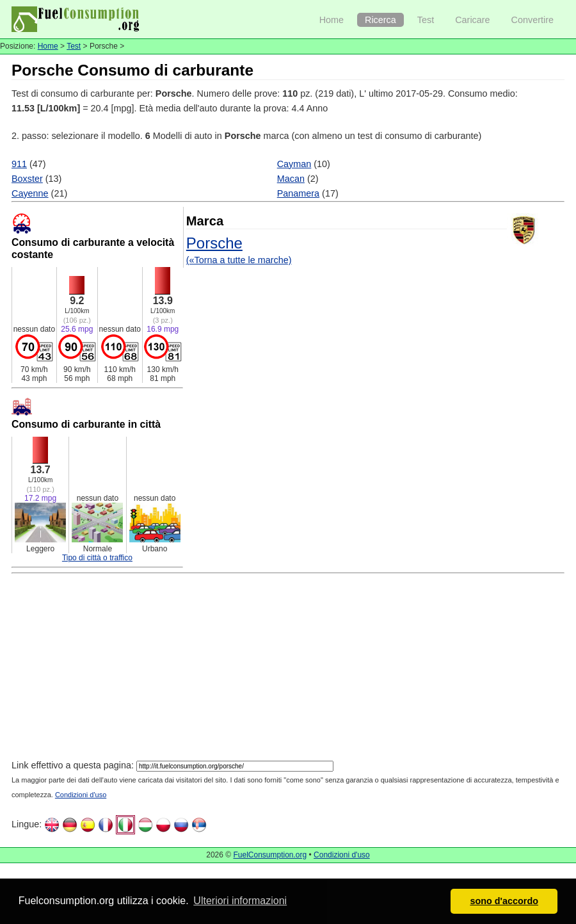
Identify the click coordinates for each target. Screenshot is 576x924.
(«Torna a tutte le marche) (239, 260)
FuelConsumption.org (270, 855)
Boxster (27, 179)
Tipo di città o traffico (97, 558)
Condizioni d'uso (81, 795)
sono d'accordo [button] (504, 901)
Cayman (294, 164)
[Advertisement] (247, 669)
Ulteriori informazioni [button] (240, 901)
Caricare (472, 20)
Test (426, 20)
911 (19, 164)
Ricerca (380, 20)
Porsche (214, 243)
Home (332, 20)
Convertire (532, 20)
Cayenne (30, 193)
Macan (291, 179)
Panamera (298, 193)
